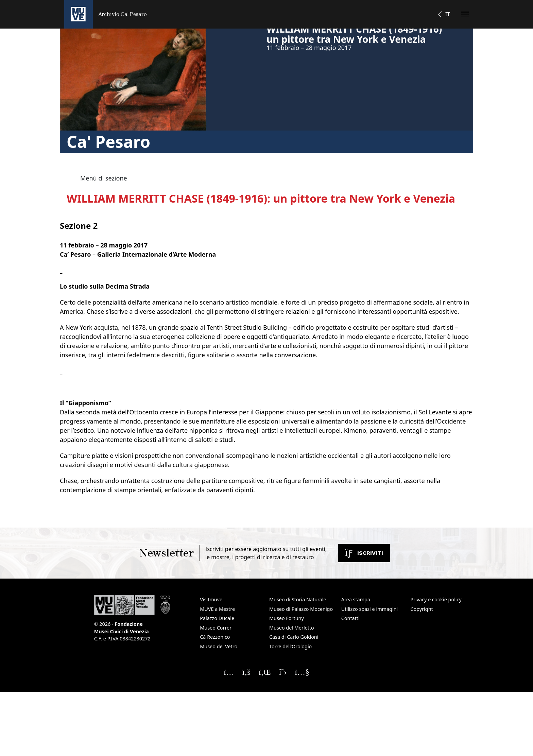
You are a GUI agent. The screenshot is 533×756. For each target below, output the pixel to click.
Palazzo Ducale (217, 618)
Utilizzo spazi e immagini (370, 609)
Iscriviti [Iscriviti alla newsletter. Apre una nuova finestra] (364, 553)
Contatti (350, 618)
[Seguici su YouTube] (302, 672)
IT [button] (448, 14)
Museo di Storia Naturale (298, 599)
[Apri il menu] (465, 14)
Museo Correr (216, 628)
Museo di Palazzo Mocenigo (301, 609)
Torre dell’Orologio (290, 646)
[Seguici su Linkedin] (265, 672)
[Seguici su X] (283, 672)
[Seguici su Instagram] (229, 672)
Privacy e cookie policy (436, 599)
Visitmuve (211, 599)
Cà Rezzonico (215, 637)
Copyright (422, 609)
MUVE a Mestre (217, 609)
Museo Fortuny (287, 618)
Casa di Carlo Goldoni (294, 637)
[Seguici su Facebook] (246, 672)
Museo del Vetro (219, 646)
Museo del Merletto (292, 628)
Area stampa (356, 599)
